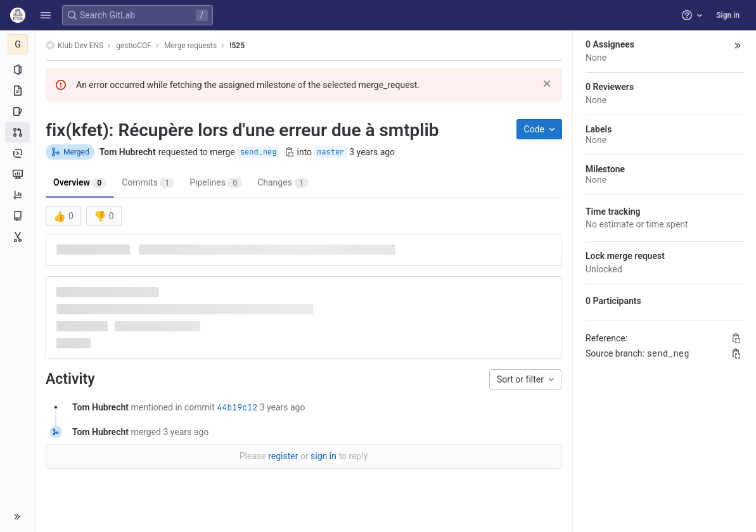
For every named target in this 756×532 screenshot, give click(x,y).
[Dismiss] (547, 84)
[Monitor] (17, 174)
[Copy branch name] (290, 152)
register (283, 456)
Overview (80, 183)
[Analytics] (17, 195)
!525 (237, 46)
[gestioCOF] (18, 44)
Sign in (728, 15)
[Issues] (17, 111)
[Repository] (17, 91)
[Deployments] (17, 153)
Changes (283, 183)
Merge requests (190, 46)
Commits (148, 183)
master (330, 152)
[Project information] (17, 70)
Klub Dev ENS (74, 45)
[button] (46, 15)
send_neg (259, 152)
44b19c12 (237, 407)
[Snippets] (17, 237)
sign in (324, 456)
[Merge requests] (17, 132)
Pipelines (216, 183)
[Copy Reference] (736, 338)
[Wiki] (17, 216)
